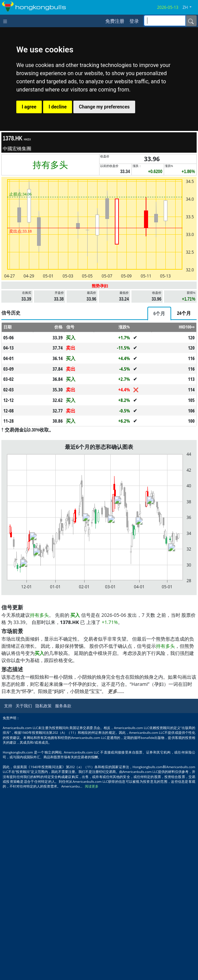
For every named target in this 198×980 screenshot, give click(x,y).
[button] (190, 7)
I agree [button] (29, 107)
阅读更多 (92, 786)
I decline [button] (58, 107)
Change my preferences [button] (104, 107)
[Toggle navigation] (7, 21)
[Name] (191, 21)
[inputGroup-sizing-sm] (165, 21)
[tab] (159, 314)
